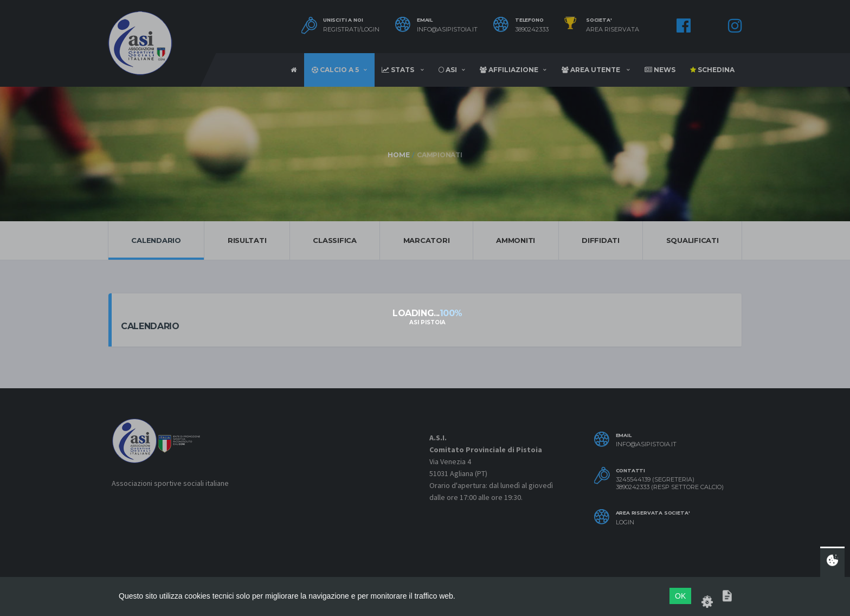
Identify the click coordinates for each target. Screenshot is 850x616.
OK (680, 596)
